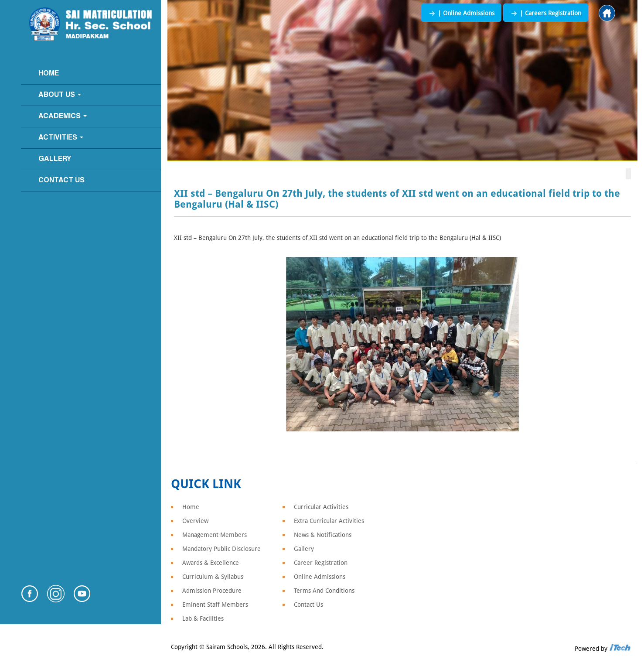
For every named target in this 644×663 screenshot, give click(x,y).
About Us (60, 95)
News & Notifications (323, 535)
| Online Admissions (461, 13)
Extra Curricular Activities (329, 521)
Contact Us (61, 181)
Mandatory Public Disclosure (221, 549)
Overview (195, 521)
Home (49, 74)
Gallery (55, 159)
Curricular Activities (321, 507)
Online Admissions (320, 577)
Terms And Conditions (324, 591)
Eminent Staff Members (215, 605)
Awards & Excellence (211, 563)
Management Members (215, 535)
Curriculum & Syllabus (213, 577)
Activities (61, 138)
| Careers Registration (546, 13)
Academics (63, 116)
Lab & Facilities (203, 619)
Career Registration (321, 563)
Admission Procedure (212, 591)
